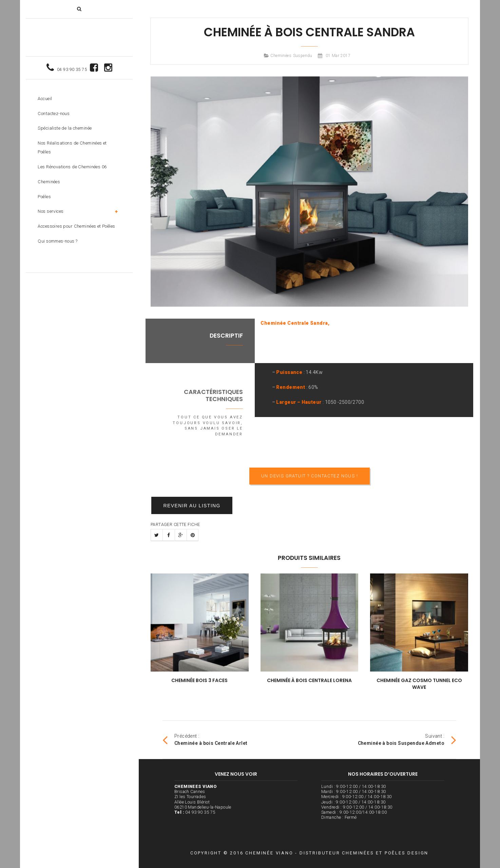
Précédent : (205, 740)
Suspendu (303, 56)
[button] (79, 9)
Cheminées (281, 56)
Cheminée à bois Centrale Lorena (309, 680)
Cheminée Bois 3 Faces (199, 680)
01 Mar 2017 (338, 56)
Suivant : (407, 740)
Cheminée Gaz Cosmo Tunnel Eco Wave (419, 684)
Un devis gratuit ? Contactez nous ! (310, 493)
